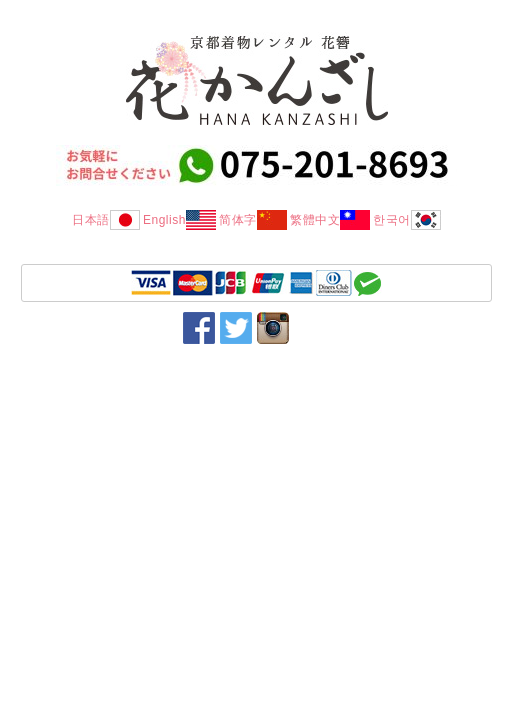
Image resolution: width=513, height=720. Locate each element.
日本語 (106, 220)
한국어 (407, 220)
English (179, 220)
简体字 (253, 220)
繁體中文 (330, 220)
